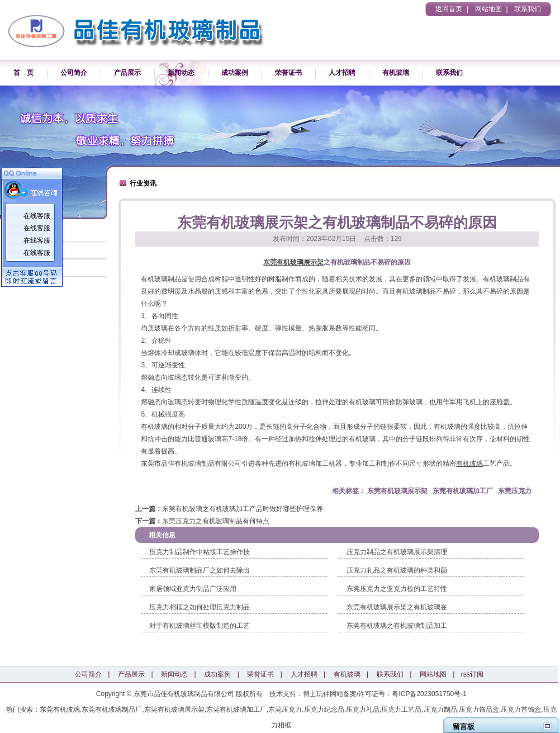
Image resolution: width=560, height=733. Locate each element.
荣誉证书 (288, 73)
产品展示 (127, 73)
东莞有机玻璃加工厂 (463, 491)
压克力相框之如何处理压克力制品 (200, 607)
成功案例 (235, 73)
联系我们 (528, 9)
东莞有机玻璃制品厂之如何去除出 (200, 570)
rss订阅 (472, 674)
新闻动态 (181, 73)
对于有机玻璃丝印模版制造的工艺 (200, 626)
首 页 (23, 73)
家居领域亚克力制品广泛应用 (193, 589)
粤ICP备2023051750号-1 (429, 694)
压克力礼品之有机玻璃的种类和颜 (397, 570)
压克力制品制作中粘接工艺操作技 (200, 552)
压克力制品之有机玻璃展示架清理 (397, 552)
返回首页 (449, 9)
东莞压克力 (515, 491)
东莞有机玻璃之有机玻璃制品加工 (397, 626)
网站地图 (488, 9)
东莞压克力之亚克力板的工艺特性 (397, 589)
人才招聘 (342, 73)
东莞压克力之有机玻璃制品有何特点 (216, 521)
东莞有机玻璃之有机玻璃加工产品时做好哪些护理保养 (243, 509)
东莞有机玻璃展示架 (293, 262)
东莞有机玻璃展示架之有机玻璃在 (397, 607)
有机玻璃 (396, 73)
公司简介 (74, 73)
